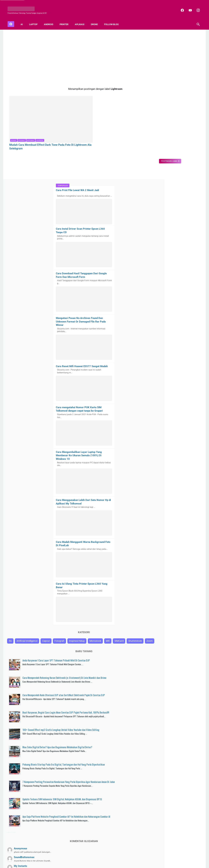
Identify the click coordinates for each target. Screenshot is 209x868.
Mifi (151, 510)
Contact (96, 856)
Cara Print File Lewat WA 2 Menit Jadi (171, 38)
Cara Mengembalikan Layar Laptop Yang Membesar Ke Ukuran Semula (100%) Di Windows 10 (172, 310)
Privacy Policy (109, 856)
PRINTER (66, 20)
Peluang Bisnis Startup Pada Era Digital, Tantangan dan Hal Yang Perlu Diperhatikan (182, 649)
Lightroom (40, 126)
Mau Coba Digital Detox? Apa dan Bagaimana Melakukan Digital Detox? (181, 630)
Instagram (30, 126)
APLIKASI (81, 20)
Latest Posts (151, 728)
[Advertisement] (73, 55)
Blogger (119, 863)
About (78, 856)
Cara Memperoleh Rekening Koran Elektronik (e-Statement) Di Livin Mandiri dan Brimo (179, 551)
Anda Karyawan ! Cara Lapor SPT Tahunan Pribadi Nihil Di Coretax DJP (182, 532)
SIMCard (162, 510)
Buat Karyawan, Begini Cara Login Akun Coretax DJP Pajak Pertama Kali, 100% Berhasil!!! (181, 593)
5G (150, 498)
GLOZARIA (96, 863)
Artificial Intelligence (167, 498)
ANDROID (50, 20)
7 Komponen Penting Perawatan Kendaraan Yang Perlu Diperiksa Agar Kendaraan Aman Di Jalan (180, 670)
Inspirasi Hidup (171, 504)
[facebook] (180, 8)
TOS (132, 856)
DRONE (96, 20)
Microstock (189, 504)
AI (23, 20)
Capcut (186, 498)
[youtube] (188, 8)
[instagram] (196, 8)
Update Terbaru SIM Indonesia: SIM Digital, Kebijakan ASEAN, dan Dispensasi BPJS (182, 691)
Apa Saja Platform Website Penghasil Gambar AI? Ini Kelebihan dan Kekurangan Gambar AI (180, 712)
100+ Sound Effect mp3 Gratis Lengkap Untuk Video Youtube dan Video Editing (181, 612)
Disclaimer (123, 856)
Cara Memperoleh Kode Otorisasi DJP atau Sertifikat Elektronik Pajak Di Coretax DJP (180, 572)
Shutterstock (178, 510)
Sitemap (87, 856)
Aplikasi (13, 126)
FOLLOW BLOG (113, 20)
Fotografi (21, 126)
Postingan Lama (125, 146)
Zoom (192, 510)
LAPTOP (35, 20)
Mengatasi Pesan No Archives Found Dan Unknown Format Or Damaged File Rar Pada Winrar (174, 172)
